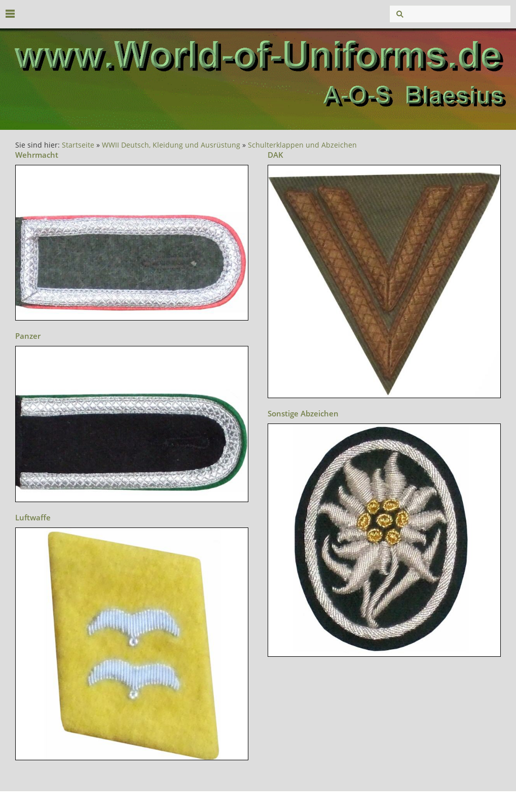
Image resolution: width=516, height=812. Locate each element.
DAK (275, 155)
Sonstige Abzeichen (303, 413)
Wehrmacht (37, 155)
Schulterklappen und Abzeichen (302, 145)
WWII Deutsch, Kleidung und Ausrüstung (171, 145)
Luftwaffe (33, 517)
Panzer (28, 336)
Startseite (78, 145)
